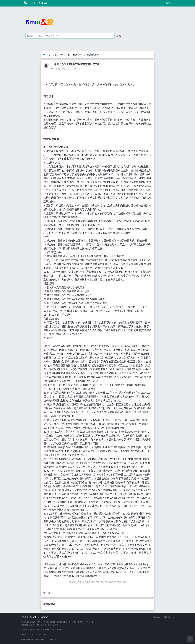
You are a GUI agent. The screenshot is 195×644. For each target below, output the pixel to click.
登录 (169, 3)
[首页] (44, 55)
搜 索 (118, 36)
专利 (49, 593)
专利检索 (42, 3)
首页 (33, 3)
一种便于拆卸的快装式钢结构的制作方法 (79, 55)
